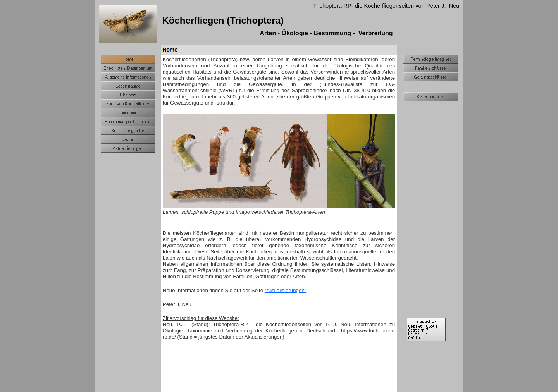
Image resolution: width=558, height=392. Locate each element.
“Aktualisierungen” (285, 290)
